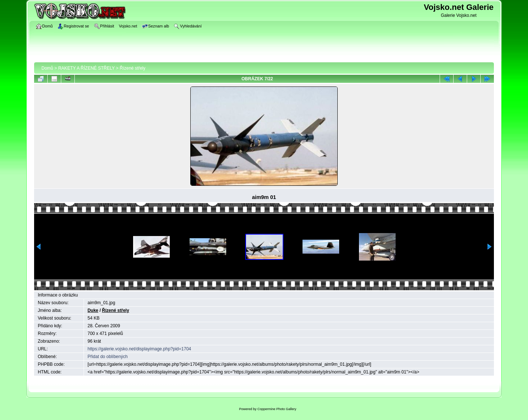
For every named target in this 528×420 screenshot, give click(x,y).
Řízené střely (132, 68)
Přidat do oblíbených (108, 357)
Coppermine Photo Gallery (277, 409)
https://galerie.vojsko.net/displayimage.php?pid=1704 (140, 349)
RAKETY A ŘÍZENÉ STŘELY (87, 68)
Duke (93, 310)
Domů (47, 68)
